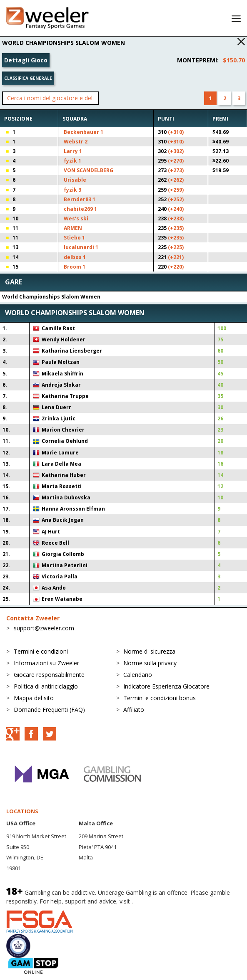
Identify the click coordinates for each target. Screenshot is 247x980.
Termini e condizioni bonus (160, 698)
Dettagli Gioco (26, 60)
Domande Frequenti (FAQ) (49, 710)
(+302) (176, 151)
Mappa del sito (34, 698)
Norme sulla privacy (150, 663)
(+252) (176, 199)
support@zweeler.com (44, 628)
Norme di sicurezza (149, 651)
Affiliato (134, 710)
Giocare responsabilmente (49, 675)
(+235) (176, 228)
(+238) (176, 218)
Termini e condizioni (41, 651)
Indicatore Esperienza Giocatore (166, 686)
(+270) (176, 161)
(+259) (176, 190)
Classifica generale (28, 78)
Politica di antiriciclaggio (46, 686)
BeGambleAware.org (162, 901)
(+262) (176, 180)
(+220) (176, 267)
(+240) (176, 209)
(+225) (176, 247)
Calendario (138, 675)
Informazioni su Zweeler (46, 663)
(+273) (176, 170)
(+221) (176, 257)
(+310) (176, 132)
